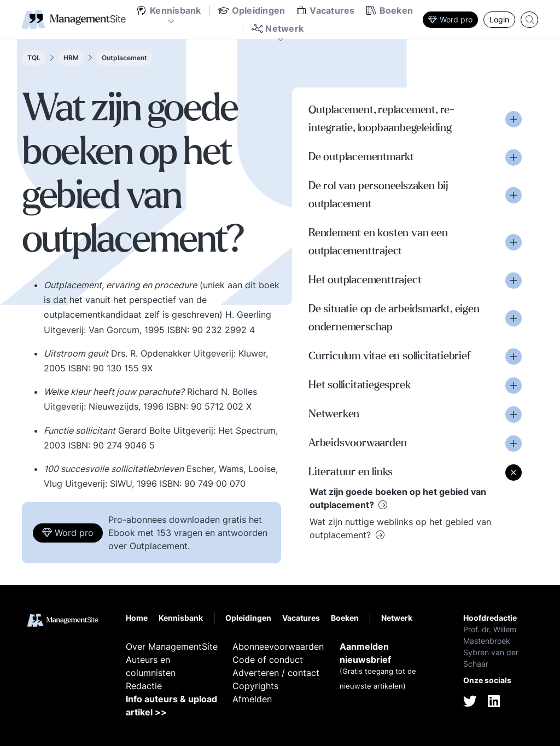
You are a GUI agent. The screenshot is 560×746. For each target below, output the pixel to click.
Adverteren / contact (276, 673)
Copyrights (255, 686)
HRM (71, 58)
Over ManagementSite (172, 646)
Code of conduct (268, 660)
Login (499, 19)
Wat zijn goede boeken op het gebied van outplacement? (398, 498)
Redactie (144, 686)
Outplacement (124, 58)
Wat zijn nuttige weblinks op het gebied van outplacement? (400, 528)
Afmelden (252, 699)
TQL (34, 58)
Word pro (450, 19)
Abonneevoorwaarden (278, 646)
